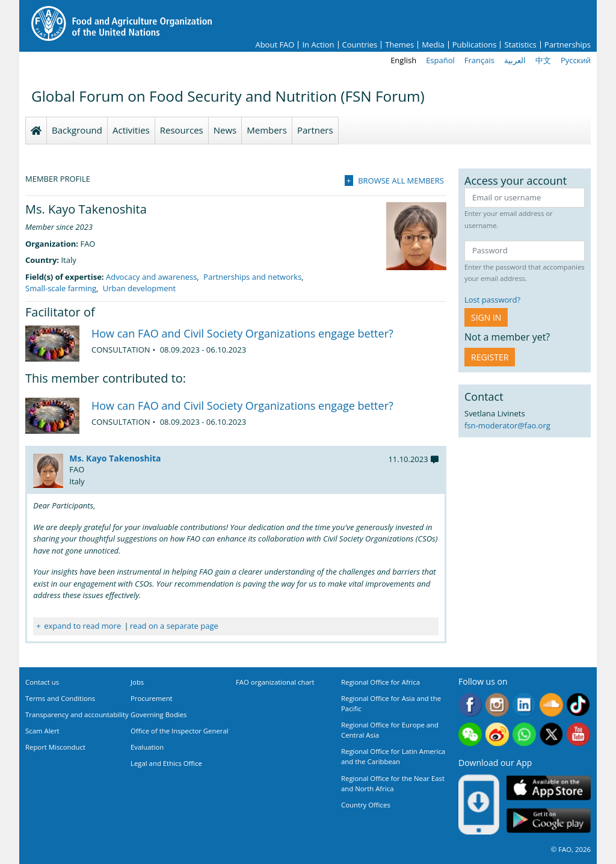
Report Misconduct (55, 747)
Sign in (486, 317)
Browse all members (401, 181)
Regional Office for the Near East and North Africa (393, 783)
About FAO (275, 45)
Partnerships (568, 45)
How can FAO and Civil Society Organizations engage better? (242, 333)
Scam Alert (42, 731)
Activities (131, 130)
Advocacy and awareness (151, 277)
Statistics (520, 45)
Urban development (139, 288)
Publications (475, 45)
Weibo (497, 734)
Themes (399, 45)
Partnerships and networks (252, 277)
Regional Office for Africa (380, 682)
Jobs (137, 682)
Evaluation (147, 747)
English (403, 60)
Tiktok (578, 705)
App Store (549, 788)
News (225, 130)
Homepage (36, 131)
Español (440, 60)
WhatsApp (524, 734)
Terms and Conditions (60, 698)
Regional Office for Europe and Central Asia (390, 730)
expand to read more (82, 626)
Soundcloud (551, 705)
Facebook (470, 705)
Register (490, 357)
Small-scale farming (61, 288)
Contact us (42, 682)
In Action (318, 45)
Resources (182, 130)
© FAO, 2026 (571, 849)
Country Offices (366, 805)
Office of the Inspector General (180, 731)
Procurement (152, 698)
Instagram (497, 705)
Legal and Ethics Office (166, 763)
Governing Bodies (159, 714)
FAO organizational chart (275, 682)
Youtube (578, 734)
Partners (315, 130)
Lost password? (492, 300)
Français (479, 60)
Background (77, 130)
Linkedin (524, 705)
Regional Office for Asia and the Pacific (391, 703)
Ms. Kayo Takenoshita (115, 458)
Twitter (551, 734)
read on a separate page (174, 626)
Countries (360, 45)
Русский (576, 60)
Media (433, 45)
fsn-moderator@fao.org (507, 425)
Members (267, 130)
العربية (515, 60)
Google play (549, 821)
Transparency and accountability (77, 714)
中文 (543, 60)
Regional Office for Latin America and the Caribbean (393, 756)
